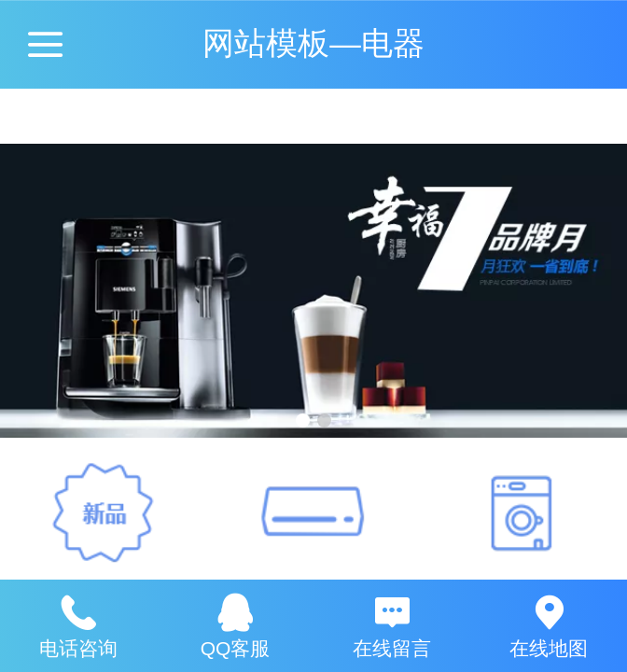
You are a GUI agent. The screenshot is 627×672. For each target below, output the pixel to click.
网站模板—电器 (313, 43)
